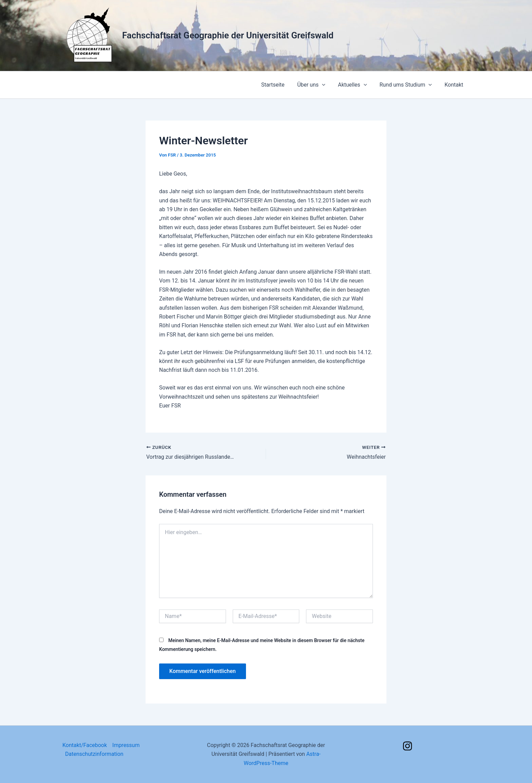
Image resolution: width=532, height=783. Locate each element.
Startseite (281, 85)
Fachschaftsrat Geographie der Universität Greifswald (228, 35)
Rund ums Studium (408, 85)
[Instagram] (407, 746)
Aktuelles (357, 85)
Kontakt (455, 85)
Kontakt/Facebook (85, 745)
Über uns (317, 85)
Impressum (126, 745)
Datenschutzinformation (94, 754)
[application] (328, 85)
